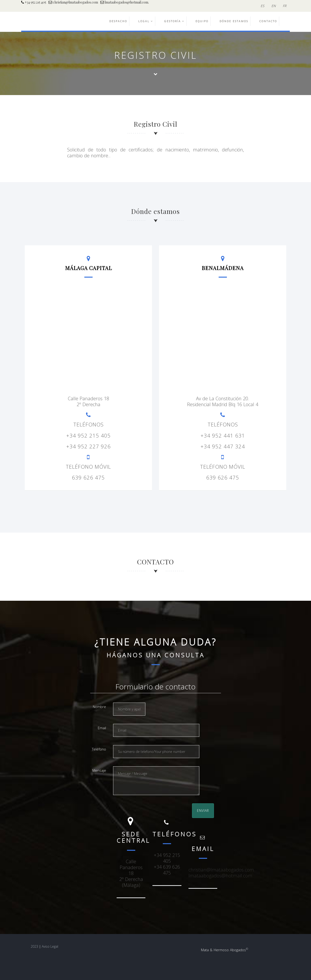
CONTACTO (268, 21)
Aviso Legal (50, 946)
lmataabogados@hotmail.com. (125, 2)
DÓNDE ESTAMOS (234, 21)
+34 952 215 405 (34, 2)
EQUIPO (202, 21)
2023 (34, 946)
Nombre (99, 707)
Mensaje (99, 770)
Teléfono (99, 749)
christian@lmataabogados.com (73, 2)
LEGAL (146, 21)
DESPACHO (118, 21)
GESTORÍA (174, 21)
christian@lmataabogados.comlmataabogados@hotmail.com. (221, 873)
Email (102, 728)
